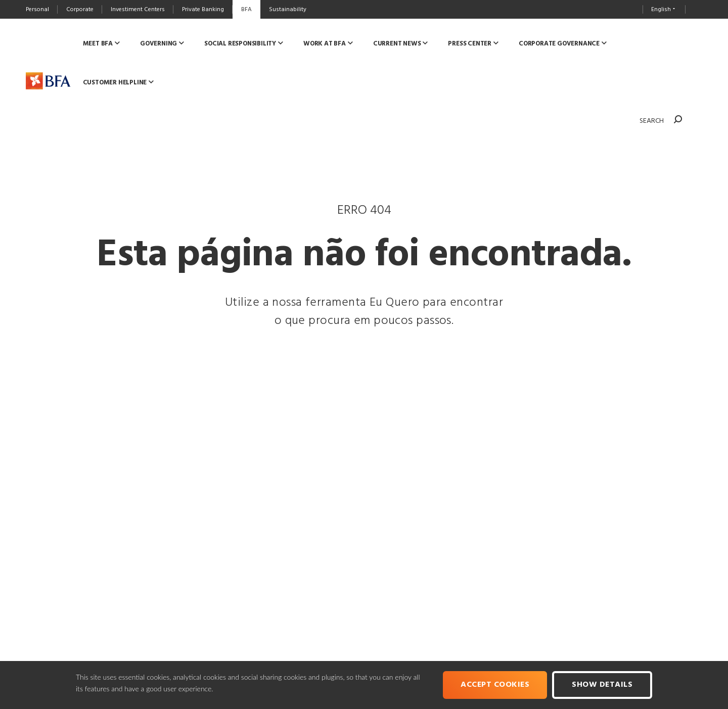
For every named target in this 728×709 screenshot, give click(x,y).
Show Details (602, 685)
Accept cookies (495, 685)
